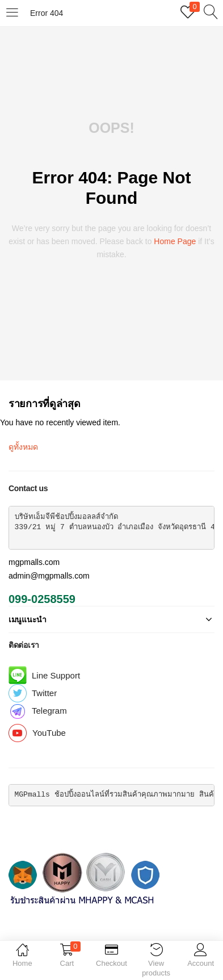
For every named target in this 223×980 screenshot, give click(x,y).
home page (175, 241)
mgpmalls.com (34, 562)
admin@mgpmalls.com (49, 576)
